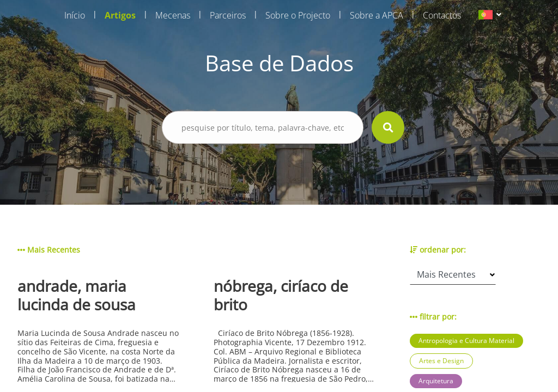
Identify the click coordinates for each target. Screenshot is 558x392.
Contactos (442, 15)
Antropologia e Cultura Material (466, 341)
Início (75, 15)
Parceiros (228, 15)
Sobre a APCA (377, 15)
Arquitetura (436, 381)
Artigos (120, 15)
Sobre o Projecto (298, 15)
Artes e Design (441, 361)
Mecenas (173, 15)
